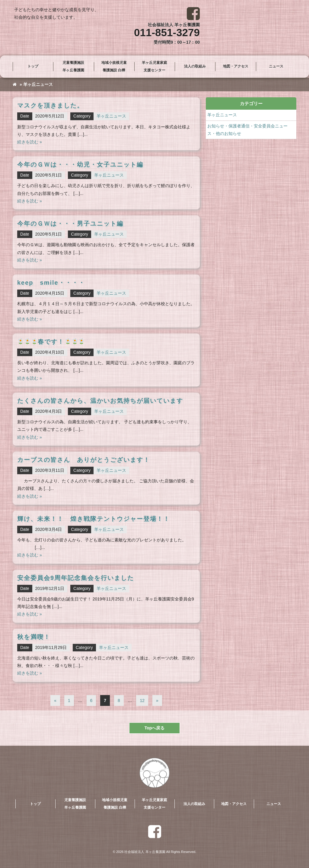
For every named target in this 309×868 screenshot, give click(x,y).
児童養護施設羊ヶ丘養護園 (73, 66)
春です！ (51, 342)
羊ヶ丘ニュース (111, 116)
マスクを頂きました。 (50, 105)
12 (142, 700)
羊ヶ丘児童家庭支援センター (154, 66)
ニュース (276, 66)
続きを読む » (30, 142)
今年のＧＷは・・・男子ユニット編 (70, 224)
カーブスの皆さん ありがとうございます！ (84, 460)
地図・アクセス (236, 66)
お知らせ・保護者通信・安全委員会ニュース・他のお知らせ (247, 130)
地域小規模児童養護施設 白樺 (114, 66)
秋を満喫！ (34, 637)
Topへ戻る (155, 728)
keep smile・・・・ (51, 283)
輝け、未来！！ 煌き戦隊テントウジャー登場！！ (94, 519)
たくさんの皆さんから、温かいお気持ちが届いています (100, 401)
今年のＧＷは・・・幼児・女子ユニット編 (80, 165)
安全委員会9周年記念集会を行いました (76, 578)
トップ (33, 66)
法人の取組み (195, 66)
